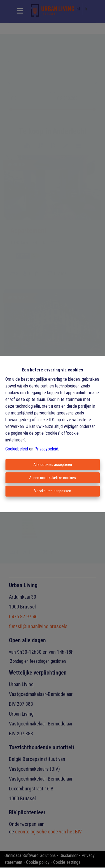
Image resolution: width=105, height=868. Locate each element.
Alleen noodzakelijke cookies (53, 478)
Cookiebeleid (17, 449)
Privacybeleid (46, 449)
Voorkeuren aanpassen (53, 491)
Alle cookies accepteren (53, 465)
